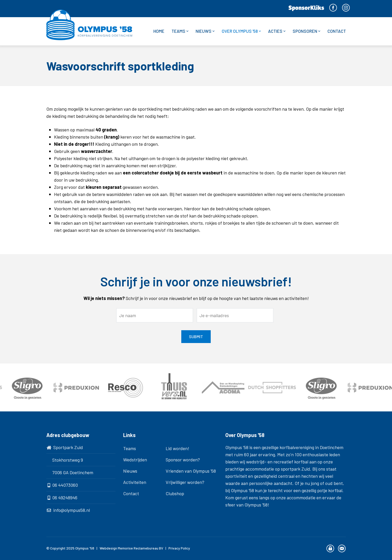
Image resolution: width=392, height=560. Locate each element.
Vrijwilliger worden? (185, 482)
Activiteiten (135, 482)
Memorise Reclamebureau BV (140, 548)
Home (159, 31)
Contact (337, 31)
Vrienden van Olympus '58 (191, 471)
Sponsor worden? (183, 460)
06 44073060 (65, 485)
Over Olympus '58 (241, 31)
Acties (277, 31)
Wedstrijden (135, 460)
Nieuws (205, 31)
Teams (180, 31)
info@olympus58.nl (72, 510)
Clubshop (175, 493)
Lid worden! (177, 448)
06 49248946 (65, 497)
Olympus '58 (85, 548)
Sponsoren (306, 31)
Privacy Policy (179, 548)
